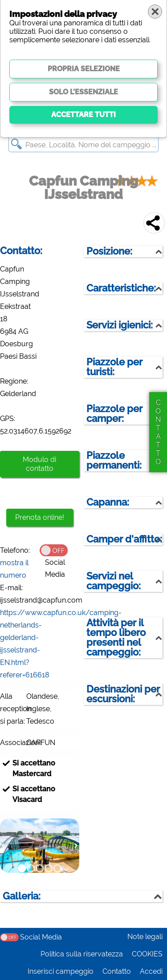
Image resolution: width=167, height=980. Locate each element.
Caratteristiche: (121, 288)
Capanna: (108, 502)
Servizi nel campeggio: (114, 581)
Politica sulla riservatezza (82, 954)
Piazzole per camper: (114, 414)
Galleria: (22, 896)
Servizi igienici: (120, 325)
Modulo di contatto (39, 464)
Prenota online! (40, 517)
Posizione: (109, 251)
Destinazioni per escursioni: (123, 694)
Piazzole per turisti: (114, 367)
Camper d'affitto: (124, 539)
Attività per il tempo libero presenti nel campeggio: (116, 638)
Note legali (145, 937)
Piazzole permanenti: (114, 460)
